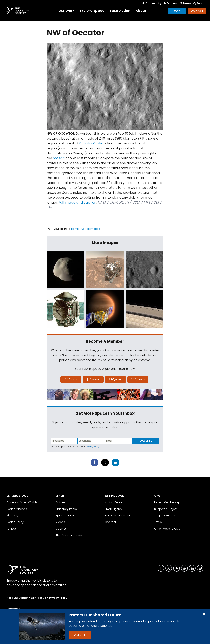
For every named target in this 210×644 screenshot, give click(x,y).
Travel (158, 522)
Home (75, 229)
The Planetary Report (70, 535)
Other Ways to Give (167, 529)
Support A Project (166, 509)
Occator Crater (91, 143)
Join (177, 11)
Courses (61, 529)
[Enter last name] (91, 441)
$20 (115, 379)
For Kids (12, 529)
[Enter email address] (119, 441)
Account (170, 3)
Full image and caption (77, 202)
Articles (61, 502)
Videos (60, 522)
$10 (93, 379)
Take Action (120, 11)
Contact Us (38, 598)
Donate (80, 635)
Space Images (91, 229)
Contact (111, 522)
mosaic (59, 158)
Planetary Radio (66, 509)
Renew (185, 3)
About (141, 11)
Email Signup (113, 509)
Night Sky (13, 516)
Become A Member (118, 516)
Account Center (17, 598)
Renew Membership (167, 502)
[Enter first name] (64, 441)
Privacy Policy (93, 447)
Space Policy (15, 522)
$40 (138, 379)
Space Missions (17, 509)
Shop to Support (165, 516)
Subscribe (146, 441)
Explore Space (92, 11)
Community (152, 3)
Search (199, 3)
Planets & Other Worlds (22, 502)
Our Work (66, 11)
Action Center (114, 502)
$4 (71, 379)
